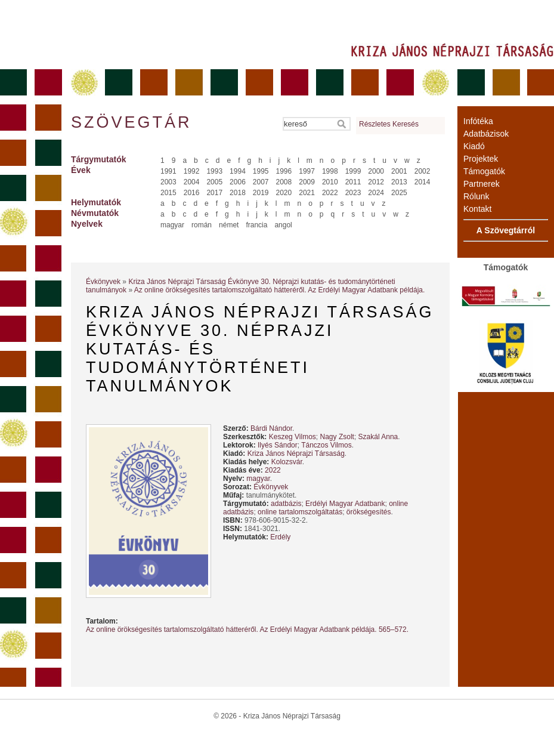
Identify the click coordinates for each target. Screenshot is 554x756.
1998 (330, 171)
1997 (307, 171)
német (229, 225)
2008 (284, 182)
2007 (261, 182)
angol (283, 225)
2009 (307, 182)
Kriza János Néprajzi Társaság (296, 453)
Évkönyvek (103, 282)
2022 (330, 193)
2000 (376, 171)
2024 (376, 193)
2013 (399, 182)
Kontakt (477, 209)
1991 (168, 171)
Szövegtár (131, 122)
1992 (192, 171)
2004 (192, 182)
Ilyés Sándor (278, 445)
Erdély (280, 537)
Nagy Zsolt (337, 437)
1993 (214, 171)
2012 (376, 182)
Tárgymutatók (99, 159)
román (202, 225)
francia (256, 225)
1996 (284, 171)
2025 (399, 193)
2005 (214, 182)
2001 (399, 171)
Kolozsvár (287, 462)
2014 (423, 182)
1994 (238, 171)
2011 (353, 182)
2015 (168, 193)
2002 (423, 171)
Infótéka (478, 121)
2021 (307, 193)
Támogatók (484, 171)
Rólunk (476, 196)
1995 (261, 171)
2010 (330, 182)
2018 (238, 193)
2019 (261, 193)
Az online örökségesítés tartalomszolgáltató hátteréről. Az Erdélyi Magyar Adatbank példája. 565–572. (247, 630)
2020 (284, 193)
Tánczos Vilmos (326, 445)
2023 (353, 193)
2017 (214, 193)
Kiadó (474, 146)
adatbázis (286, 504)
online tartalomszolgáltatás (300, 512)
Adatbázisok (486, 134)
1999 (353, 171)
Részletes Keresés (389, 124)
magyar (172, 225)
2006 (238, 182)
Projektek (481, 159)
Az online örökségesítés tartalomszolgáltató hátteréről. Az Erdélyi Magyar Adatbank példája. (280, 290)
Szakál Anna (378, 437)
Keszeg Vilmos (293, 437)
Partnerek (482, 184)
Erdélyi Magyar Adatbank (345, 504)
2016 (192, 193)
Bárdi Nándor (271, 428)
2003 (168, 182)
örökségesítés (369, 512)
